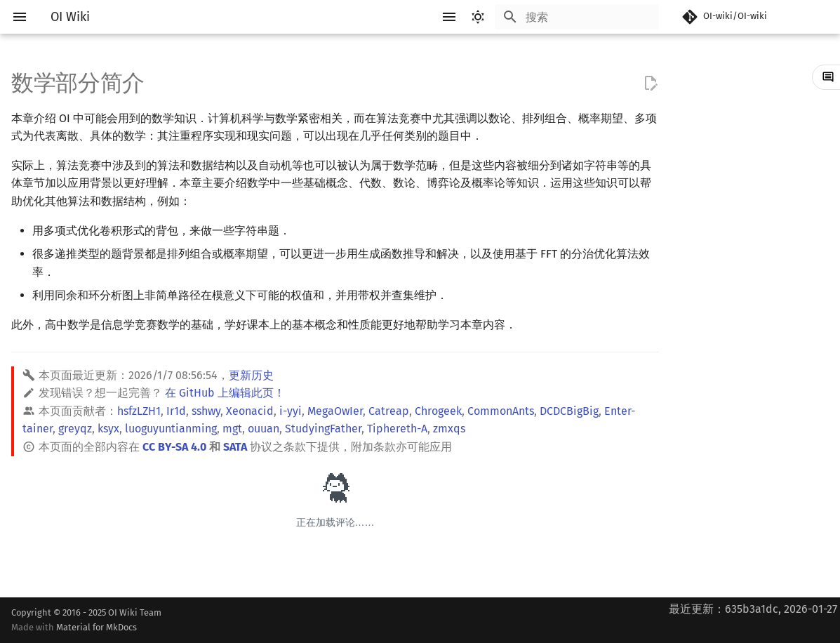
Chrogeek (438, 411)
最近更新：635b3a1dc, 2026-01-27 (753, 609)
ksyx (108, 429)
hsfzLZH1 (139, 411)
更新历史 (251, 375)
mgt (232, 429)
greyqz (75, 429)
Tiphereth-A (397, 429)
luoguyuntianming (171, 429)
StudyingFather (323, 429)
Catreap (389, 411)
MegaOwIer (335, 411)
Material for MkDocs (96, 627)
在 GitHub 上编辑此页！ (225, 393)
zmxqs (449, 429)
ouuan (264, 429)
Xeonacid (250, 411)
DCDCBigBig (569, 411)
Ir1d (176, 411)
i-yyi (291, 411)
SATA (235, 447)
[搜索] (577, 17)
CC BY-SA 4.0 (174, 447)
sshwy (206, 411)
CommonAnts (501, 411)
